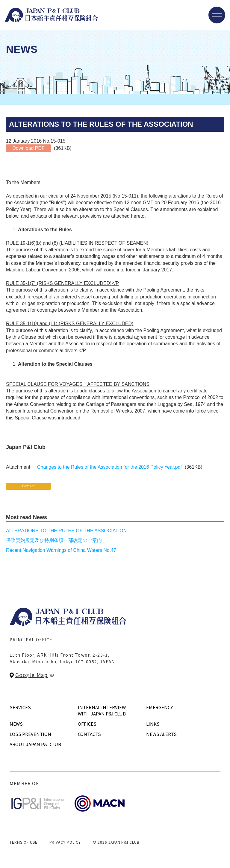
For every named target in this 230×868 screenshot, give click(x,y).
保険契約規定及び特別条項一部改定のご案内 (54, 540)
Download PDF (28, 148)
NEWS (16, 724)
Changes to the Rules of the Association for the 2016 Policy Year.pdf (109, 467)
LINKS (153, 724)
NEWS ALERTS (161, 734)
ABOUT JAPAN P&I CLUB (35, 744)
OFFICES (87, 724)
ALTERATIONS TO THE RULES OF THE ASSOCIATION (66, 531)
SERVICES (20, 707)
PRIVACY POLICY (65, 842)
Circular (28, 486)
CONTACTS (89, 734)
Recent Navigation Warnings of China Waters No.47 (61, 550)
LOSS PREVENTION (30, 734)
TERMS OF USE (24, 842)
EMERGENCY (159, 707)
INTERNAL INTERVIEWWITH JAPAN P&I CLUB (102, 710)
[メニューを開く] (217, 15)
